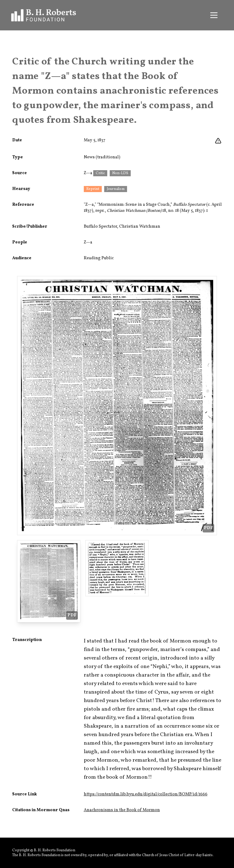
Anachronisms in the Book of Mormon (122, 810)
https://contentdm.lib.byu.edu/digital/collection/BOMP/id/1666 (146, 794)
